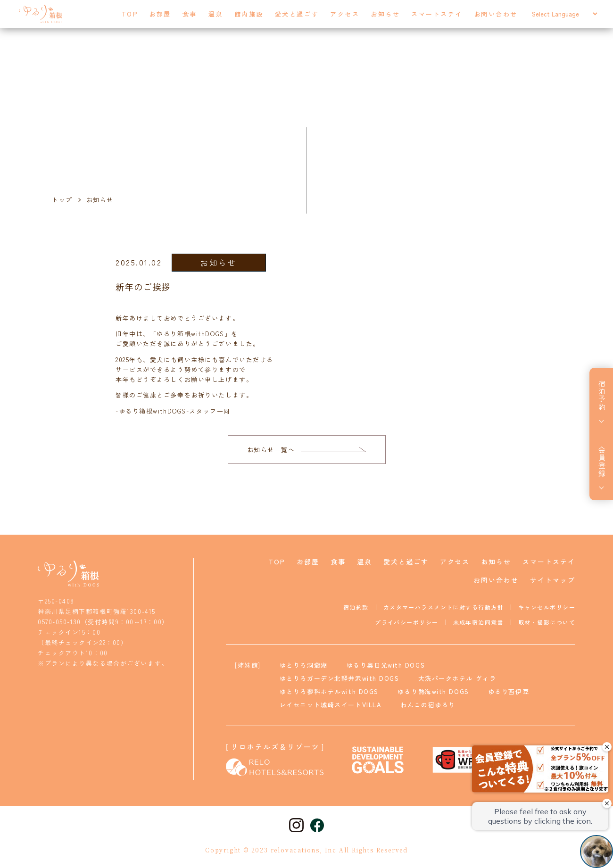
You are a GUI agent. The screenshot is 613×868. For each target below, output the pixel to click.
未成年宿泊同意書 (479, 622)
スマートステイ (437, 14)
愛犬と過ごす (297, 14)
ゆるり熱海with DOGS (433, 691)
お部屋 (160, 14)
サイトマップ (553, 580)
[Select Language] (564, 14)
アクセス (345, 14)
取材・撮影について (547, 622)
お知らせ (385, 14)
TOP (130, 14)
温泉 (216, 14)
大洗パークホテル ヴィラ (457, 678)
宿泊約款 (356, 607)
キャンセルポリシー (547, 607)
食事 (190, 14)
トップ (62, 200)
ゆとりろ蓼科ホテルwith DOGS (329, 691)
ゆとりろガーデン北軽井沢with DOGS (340, 678)
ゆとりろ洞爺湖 (304, 665)
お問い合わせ (496, 14)
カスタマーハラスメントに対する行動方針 (443, 607)
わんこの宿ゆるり (428, 705)
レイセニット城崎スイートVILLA (331, 705)
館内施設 (249, 14)
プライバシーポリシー (406, 622)
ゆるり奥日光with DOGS (386, 665)
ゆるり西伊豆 (509, 691)
